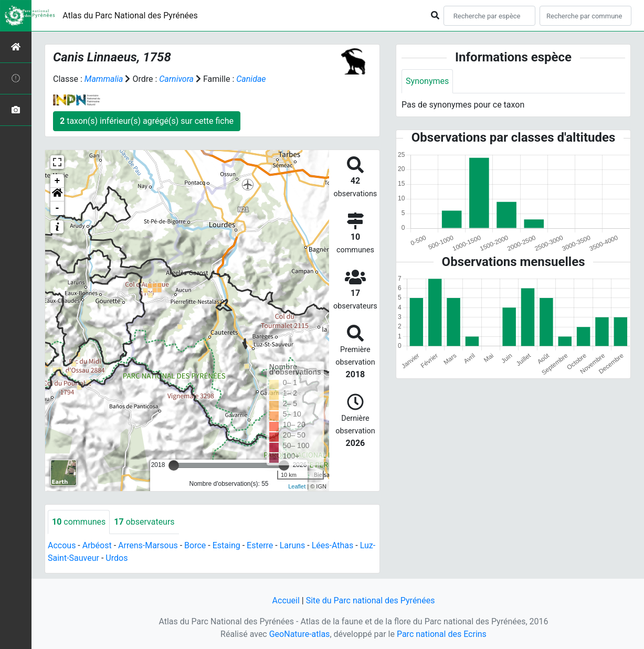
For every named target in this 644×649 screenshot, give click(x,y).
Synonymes (427, 81)
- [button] (57, 208)
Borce (195, 545)
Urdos (117, 558)
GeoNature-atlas (300, 634)
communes (79, 522)
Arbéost (97, 545)
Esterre (260, 545)
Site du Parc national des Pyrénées (371, 600)
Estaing (226, 545)
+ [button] (57, 181)
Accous (62, 545)
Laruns (293, 545)
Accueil (286, 600)
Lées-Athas (333, 545)
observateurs (144, 522)
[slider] (174, 465)
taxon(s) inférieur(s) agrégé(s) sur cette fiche (147, 121)
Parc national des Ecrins (442, 634)
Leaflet (297, 486)
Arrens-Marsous (148, 545)
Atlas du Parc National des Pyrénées (130, 15)
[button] (57, 195)
